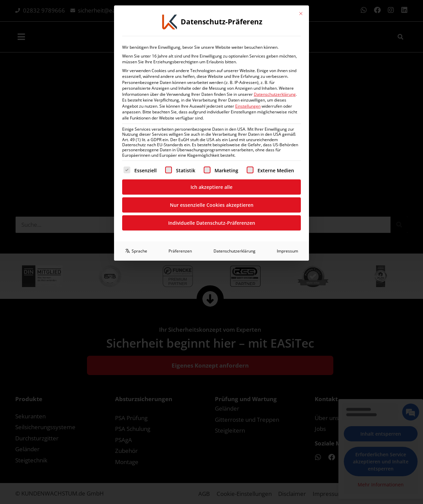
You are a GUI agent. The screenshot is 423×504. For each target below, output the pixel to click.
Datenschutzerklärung (235, 135)
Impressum (287, 135)
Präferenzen (180, 135)
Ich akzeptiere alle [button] (211, 71)
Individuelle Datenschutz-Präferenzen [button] (212, 107)
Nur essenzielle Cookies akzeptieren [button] (212, 89)
